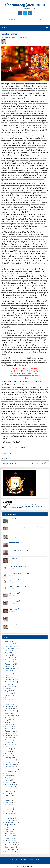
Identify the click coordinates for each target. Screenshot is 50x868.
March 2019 (9, 755)
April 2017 (8, 807)
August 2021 (9, 698)
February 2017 (10, 811)
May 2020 (8, 724)
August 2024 (9, 660)
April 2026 (9, 642)
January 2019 (10, 760)
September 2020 (11, 715)
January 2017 (10, 814)
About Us (14, 860)
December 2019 (11, 735)
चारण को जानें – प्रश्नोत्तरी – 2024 (17, 593)
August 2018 (9, 771)
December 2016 (11, 816)
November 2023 (11, 668)
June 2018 (9, 776)
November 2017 (11, 791)
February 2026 (10, 644)
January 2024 (10, 666)
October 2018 (10, 767)
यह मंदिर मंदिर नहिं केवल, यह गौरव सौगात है (19, 625)
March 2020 (9, 729)
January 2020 (10, 733)
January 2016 (10, 840)
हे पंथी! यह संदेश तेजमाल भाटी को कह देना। (19, 551)
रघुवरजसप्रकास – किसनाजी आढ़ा (16, 617)
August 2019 (9, 744)
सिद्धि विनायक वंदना (14, 559)
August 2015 (9, 852)
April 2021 (8, 702)
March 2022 (9, 693)
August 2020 (9, 718)
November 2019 (11, 738)
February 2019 (10, 758)
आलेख (6, 459)
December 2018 (11, 762)
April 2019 (8, 753)
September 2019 (11, 742)
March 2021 (9, 704)
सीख (9, 459)
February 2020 (10, 731)
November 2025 (11, 646)
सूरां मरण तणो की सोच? (14, 543)
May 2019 (8, 751)
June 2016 (9, 829)
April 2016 (8, 834)
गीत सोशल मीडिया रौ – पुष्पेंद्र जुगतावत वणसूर (18, 567)
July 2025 (8, 651)
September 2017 (11, 796)
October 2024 (10, 657)
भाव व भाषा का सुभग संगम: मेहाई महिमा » (37, 463)
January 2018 (10, 787)
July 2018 (8, 773)
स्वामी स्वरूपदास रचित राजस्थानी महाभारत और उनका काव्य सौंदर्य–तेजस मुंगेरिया (27, 527)
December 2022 (11, 680)
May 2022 (8, 691)
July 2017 (8, 800)
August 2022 (9, 686)
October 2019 (10, 740)
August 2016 (9, 825)
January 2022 (10, 695)
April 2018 (8, 780)
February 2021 (10, 706)
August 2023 (9, 673)
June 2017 (9, 802)
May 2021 (8, 700)
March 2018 (9, 782)
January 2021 (10, 709)
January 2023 (10, 677)
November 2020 (11, 711)
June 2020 (9, 722)
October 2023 (10, 671)
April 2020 (9, 727)
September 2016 (11, 822)
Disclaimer (24, 860)
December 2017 (11, 789)
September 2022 (11, 684)
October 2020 (10, 713)
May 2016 (8, 831)
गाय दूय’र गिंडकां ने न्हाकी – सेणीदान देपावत (17, 580)
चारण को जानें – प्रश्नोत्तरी (15, 601)
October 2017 (10, 793)
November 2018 (11, 765)
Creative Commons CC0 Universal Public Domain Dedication (23, 507)
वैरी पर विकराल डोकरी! (14, 609)
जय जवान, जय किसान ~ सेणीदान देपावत (17, 587)
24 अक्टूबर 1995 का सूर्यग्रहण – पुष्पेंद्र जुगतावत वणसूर (20, 573)
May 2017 (8, 805)
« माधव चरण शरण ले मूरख (9, 463)
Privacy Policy (35, 860)
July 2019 (8, 747)
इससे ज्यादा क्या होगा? (14, 535)
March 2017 (9, 809)
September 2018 (11, 769)
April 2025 (9, 655)
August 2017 (9, 798)
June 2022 (9, 689)
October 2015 (10, 847)
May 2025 (8, 653)
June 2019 (9, 749)
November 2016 (11, 818)
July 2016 (8, 827)
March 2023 (9, 675)
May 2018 (8, 778)
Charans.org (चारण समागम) (25, 5)
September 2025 (11, 648)
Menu (4, 27)
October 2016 (10, 820)
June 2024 (9, 662)
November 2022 (11, 682)
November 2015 (11, 845)
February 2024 (10, 664)
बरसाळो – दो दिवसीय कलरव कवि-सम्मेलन (18, 519)
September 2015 (11, 849)
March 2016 (9, 836)
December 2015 (11, 843)
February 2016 (10, 838)
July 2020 (8, 720)
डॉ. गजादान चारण (23, 37)
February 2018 (10, 785)
